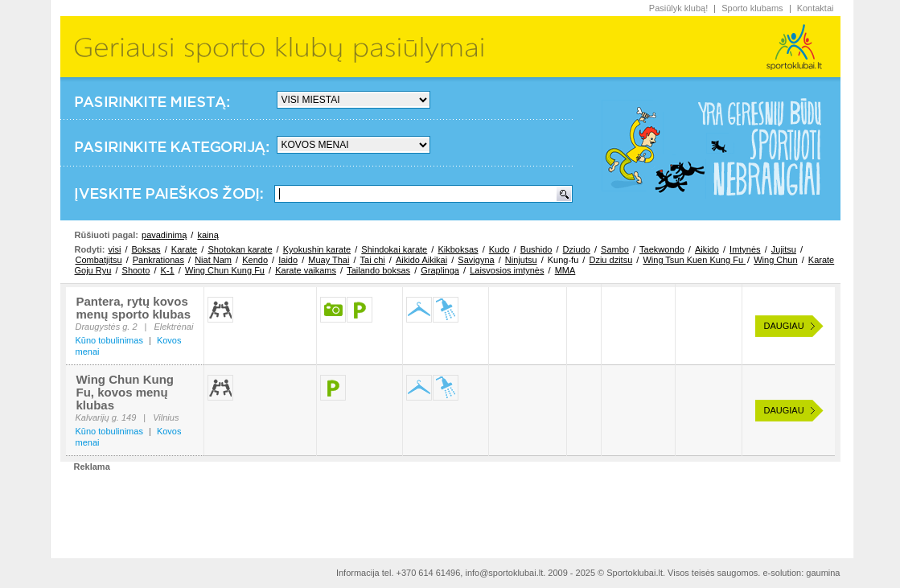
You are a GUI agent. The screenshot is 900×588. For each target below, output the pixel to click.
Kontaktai (816, 8)
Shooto (136, 270)
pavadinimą (164, 235)
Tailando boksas (378, 270)
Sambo (615, 249)
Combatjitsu (99, 260)
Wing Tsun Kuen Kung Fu (694, 260)
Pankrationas (158, 260)
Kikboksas (458, 249)
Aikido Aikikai (421, 260)
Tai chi (373, 260)
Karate (184, 249)
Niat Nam (213, 260)
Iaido (288, 260)
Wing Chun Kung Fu (225, 270)
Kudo (499, 249)
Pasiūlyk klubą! (678, 8)
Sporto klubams (752, 8)
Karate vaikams (306, 270)
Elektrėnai (173, 327)
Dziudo (577, 249)
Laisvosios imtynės (507, 270)
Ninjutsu (521, 260)
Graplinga (440, 270)
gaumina (823, 573)
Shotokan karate (240, 249)
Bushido (536, 249)
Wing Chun (775, 260)
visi (114, 249)
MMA (565, 270)
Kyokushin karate (317, 249)
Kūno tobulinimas (109, 340)
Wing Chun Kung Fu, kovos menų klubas (125, 392)
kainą (208, 235)
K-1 (168, 270)
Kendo (255, 260)
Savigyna (476, 260)
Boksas (146, 249)
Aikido (707, 249)
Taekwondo (662, 249)
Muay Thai (329, 260)
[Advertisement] (450, 508)
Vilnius (166, 417)
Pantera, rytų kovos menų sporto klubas (134, 308)
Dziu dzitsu (610, 260)
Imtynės (745, 249)
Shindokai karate (394, 249)
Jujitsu (784, 249)
